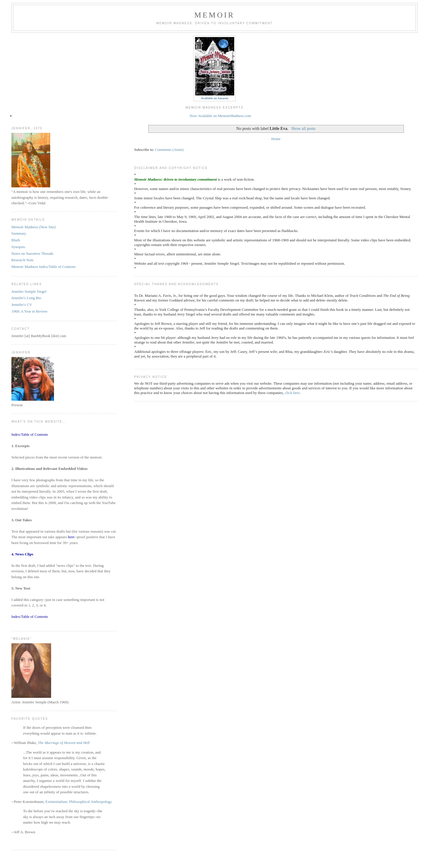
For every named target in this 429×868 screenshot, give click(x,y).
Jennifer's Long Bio (26, 298)
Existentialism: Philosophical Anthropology (79, 802)
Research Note (22, 260)
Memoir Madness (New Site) (33, 227)
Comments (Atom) (169, 150)
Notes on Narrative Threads (32, 253)
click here (292, 393)
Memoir (214, 15)
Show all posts (303, 128)
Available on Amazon (215, 98)
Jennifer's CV (22, 305)
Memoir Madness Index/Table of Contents (44, 267)
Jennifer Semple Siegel (29, 291)
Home (276, 139)
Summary (19, 233)
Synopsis (18, 247)
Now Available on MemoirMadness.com (220, 116)
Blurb (16, 240)
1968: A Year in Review (29, 311)
